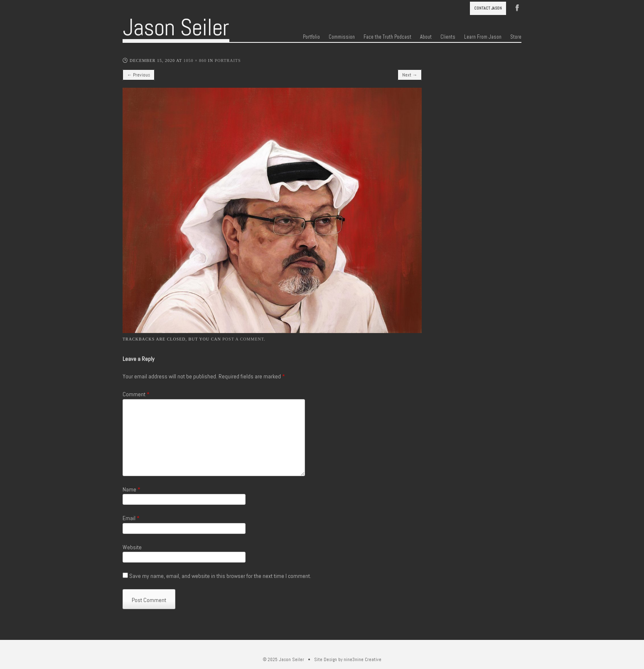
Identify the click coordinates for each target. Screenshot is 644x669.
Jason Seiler (176, 27)
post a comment (243, 339)
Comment (136, 394)
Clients (448, 37)
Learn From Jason (483, 37)
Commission (342, 37)
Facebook (517, 7)
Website (132, 547)
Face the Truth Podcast (387, 37)
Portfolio (311, 37)
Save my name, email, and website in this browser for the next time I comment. (220, 576)
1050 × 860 (195, 60)
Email (131, 518)
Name (132, 489)
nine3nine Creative (363, 659)
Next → (410, 75)
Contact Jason (488, 8)
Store (516, 37)
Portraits (228, 60)
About (426, 37)
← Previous (139, 75)
